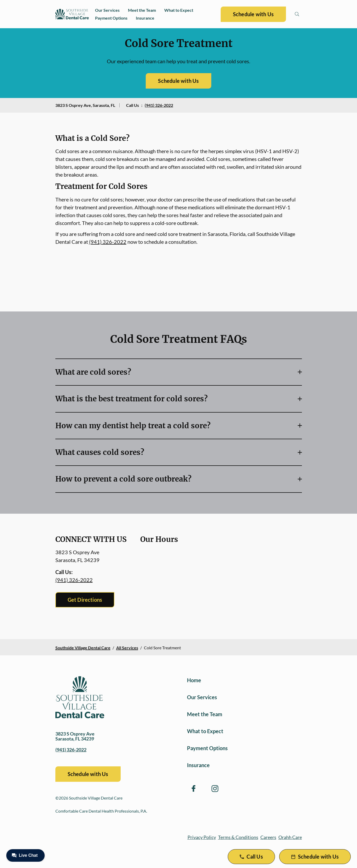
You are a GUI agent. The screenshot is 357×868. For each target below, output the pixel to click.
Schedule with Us (253, 14)
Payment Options (111, 18)
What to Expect (179, 10)
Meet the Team (142, 10)
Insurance (145, 18)
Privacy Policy (202, 837)
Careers (268, 837)
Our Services (107, 10)
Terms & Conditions (238, 837)
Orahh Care (290, 837)
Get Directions (85, 600)
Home (194, 680)
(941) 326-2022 (159, 105)
